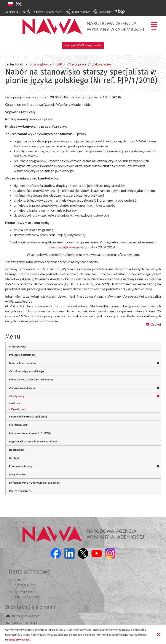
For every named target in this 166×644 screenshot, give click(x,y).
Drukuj (153, 324)
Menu (154, 26)
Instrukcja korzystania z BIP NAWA (30, 433)
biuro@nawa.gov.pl (26, 616)
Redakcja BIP (17, 450)
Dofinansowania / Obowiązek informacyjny (34, 483)
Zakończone (18, 409)
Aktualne (16, 403)
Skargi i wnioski (18, 425)
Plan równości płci (20, 491)
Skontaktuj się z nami (30, 607)
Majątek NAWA (18, 474)
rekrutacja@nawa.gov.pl (67, 247)
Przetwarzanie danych (22, 466)
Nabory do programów (23, 363)
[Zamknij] (159, 634)
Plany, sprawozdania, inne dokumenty (31, 379)
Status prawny (18, 346)
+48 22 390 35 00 (25, 623)
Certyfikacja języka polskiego (26, 371)
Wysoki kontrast (50, 12)
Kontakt (14, 458)
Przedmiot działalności (23, 355)
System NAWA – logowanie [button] (83, 45)
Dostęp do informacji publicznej (28, 417)
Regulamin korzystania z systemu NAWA (33, 441)
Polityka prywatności (18, 640)
